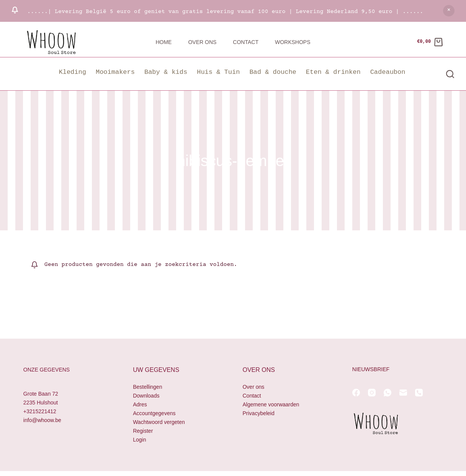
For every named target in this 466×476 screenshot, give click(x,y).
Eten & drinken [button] (333, 72)
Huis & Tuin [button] (218, 72)
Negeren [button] (449, 11)
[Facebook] (356, 393)
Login (139, 440)
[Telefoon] (419, 393)
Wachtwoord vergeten (159, 422)
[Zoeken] (450, 74)
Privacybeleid (258, 413)
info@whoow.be (42, 420)
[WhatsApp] (388, 393)
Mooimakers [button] (115, 72)
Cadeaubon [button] (388, 72)
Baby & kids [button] (166, 72)
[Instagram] (372, 393)
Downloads (146, 396)
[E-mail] (403, 393)
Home (164, 42)
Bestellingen (147, 387)
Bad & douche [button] (273, 72)
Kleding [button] (73, 72)
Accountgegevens (154, 413)
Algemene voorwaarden (271, 404)
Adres (140, 404)
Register (143, 431)
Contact (246, 42)
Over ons (202, 42)
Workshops (293, 42)
